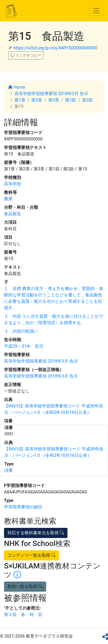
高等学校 (13, 184)
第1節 (71, 100)
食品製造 (13, 214)
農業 (8, 199)
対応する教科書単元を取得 (36, 533)
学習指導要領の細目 (23, 507)
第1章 (20, 100)
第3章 (54, 100)
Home (17, 87)
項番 (9, 470)
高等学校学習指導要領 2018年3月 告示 (51, 94)
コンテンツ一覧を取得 (31, 555)
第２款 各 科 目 (23, 614)
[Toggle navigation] (96, 11)
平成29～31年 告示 (24, 346)
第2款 (88, 100)
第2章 (37, 100)
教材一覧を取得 (25, 586)
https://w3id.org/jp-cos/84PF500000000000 (55, 48)
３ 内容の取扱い (21, 331)
